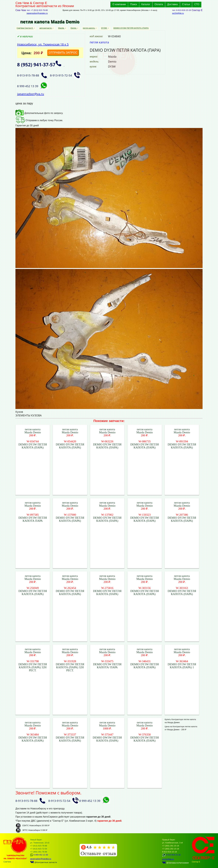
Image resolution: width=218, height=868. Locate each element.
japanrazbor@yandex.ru (37, 13)
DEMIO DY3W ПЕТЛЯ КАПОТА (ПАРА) (131, 28)
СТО (197, 4)
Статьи (186, 4)
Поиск (134, 4)
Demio (74, 28)
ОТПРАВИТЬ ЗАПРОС (63, 53)
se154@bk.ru (178, 13)
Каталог (146, 4)
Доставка (173, 4)
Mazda (61, 28)
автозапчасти (46, 28)
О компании (119, 4)
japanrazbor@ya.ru (31, 94)
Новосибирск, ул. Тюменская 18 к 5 (43, 44)
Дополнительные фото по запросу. (39, 113)
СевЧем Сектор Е (25, 28)
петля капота (89, 28)
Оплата (159, 4)
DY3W (104, 28)
